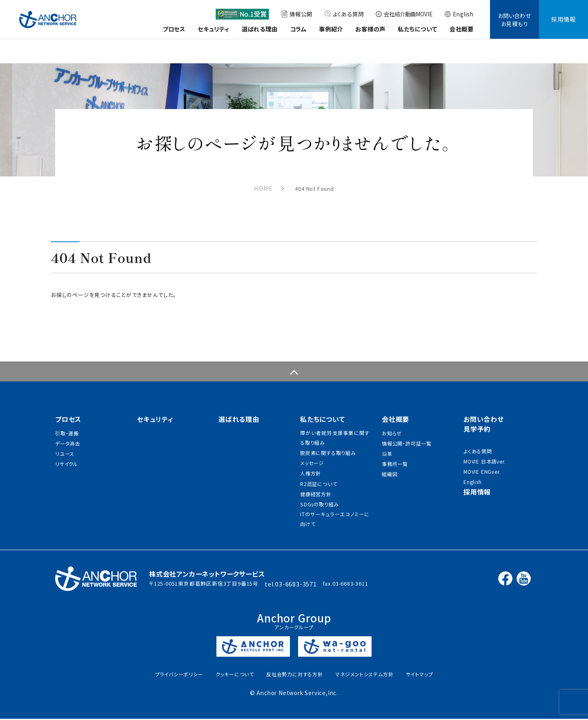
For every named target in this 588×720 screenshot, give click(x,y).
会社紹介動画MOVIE (408, 14)
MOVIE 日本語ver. (485, 453)
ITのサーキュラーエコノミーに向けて (335, 518)
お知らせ (392, 423)
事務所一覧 (395, 459)
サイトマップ (420, 674)
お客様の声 (370, 29)
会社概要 (462, 29)
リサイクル (67, 459)
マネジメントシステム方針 (364, 674)
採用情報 (563, 19)
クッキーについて (235, 674)
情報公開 (301, 14)
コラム (298, 29)
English (463, 14)
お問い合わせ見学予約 (484, 413)
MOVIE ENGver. (482, 465)
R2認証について (318, 479)
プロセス (174, 29)
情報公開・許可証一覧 (407, 435)
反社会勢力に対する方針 (295, 674)
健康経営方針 (316, 491)
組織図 (390, 470)
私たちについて (418, 29)
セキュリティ (214, 29)
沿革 (387, 447)
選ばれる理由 (260, 29)
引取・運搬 (67, 423)
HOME (260, 188)
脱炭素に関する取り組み (328, 444)
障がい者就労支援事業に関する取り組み (335, 427)
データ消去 (68, 435)
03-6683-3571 (307, 584)
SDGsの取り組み (320, 503)
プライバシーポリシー (179, 674)
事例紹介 (331, 29)
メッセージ (312, 456)
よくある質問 (348, 14)
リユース (65, 447)
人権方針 (311, 467)
